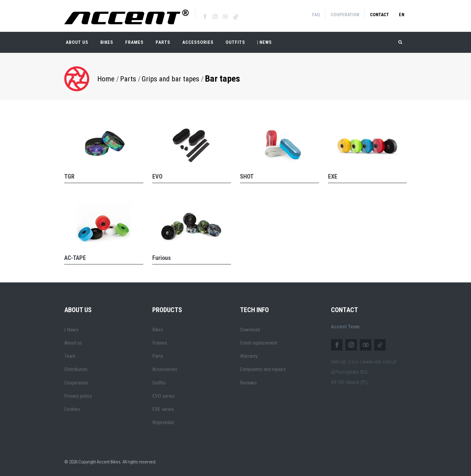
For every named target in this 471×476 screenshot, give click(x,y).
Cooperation (345, 15)
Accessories (198, 42)
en (402, 15)
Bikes (107, 42)
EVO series (163, 396)
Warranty (249, 356)
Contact (380, 15)
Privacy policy (78, 396)
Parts (163, 42)
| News (71, 329)
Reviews (248, 382)
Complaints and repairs (263, 369)
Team (70, 356)
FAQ (316, 15)
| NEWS (264, 42)
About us (73, 342)
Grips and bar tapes (170, 78)
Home (106, 78)
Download (250, 329)
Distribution (76, 369)
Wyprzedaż (163, 422)
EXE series (163, 409)
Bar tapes (222, 78)
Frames (134, 42)
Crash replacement (259, 342)
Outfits (235, 42)
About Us (77, 42)
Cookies (72, 409)
